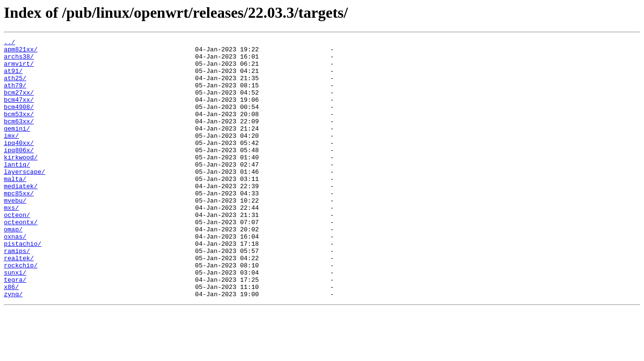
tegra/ (15, 328)
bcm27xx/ (19, 104)
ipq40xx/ (19, 164)
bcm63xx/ (19, 138)
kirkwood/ (21, 181)
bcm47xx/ (19, 112)
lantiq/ (17, 190)
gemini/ (17, 147)
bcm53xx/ (19, 130)
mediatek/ (21, 216)
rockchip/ (21, 311)
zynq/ (13, 346)
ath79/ (15, 95)
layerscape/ (25, 199)
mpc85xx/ (19, 225)
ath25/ (15, 86)
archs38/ (19, 60)
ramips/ (17, 294)
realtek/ (19, 302)
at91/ (13, 78)
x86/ (11, 337)
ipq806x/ (19, 173)
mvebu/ (15, 233)
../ (9, 43)
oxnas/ (15, 277)
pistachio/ (23, 285)
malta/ (15, 207)
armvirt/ (19, 69)
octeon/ (17, 251)
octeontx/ (21, 259)
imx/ (11, 156)
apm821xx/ (21, 52)
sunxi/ (15, 320)
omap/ (13, 268)
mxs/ (11, 242)
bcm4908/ (19, 121)
